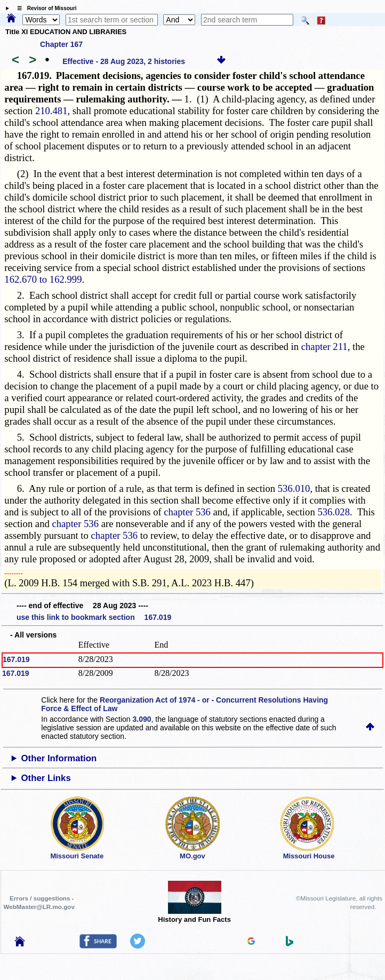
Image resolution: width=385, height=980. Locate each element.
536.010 (294, 488)
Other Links (46, 778)
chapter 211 (324, 346)
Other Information (59, 758)
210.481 (51, 111)
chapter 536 (187, 512)
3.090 (142, 719)
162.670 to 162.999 (43, 279)
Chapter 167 (61, 44)
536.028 (334, 512)
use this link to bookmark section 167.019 (94, 617)
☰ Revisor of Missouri (44, 8)
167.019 (16, 659)
